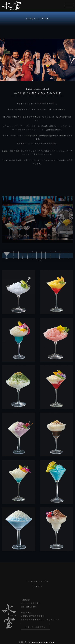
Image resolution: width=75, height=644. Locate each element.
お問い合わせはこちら (35, 628)
